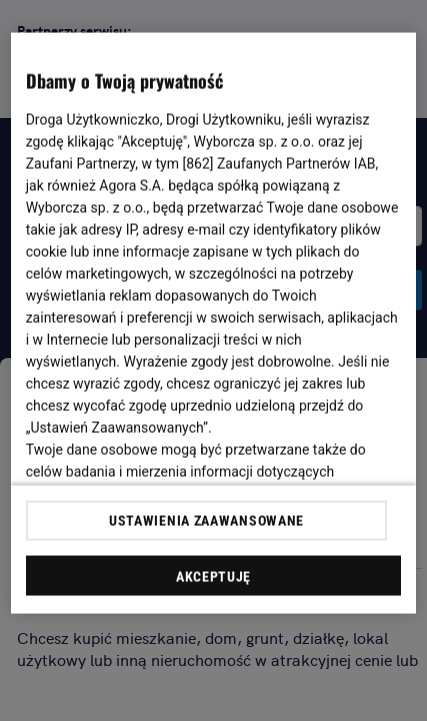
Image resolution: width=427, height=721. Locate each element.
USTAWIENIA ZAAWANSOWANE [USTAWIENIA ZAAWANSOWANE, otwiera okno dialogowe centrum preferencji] (206, 520)
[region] (214, 323)
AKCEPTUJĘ (213, 576)
